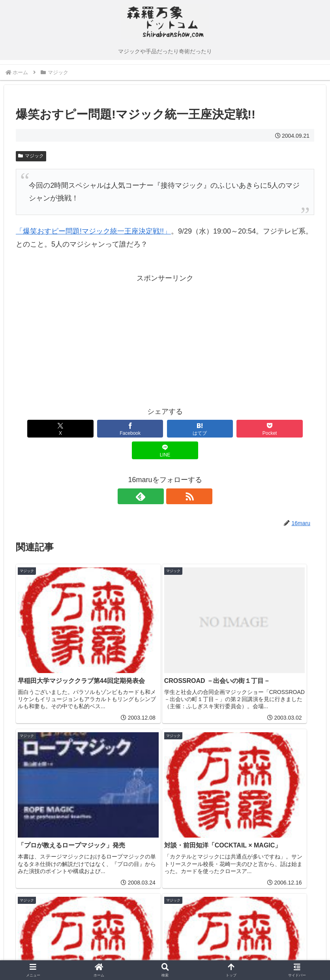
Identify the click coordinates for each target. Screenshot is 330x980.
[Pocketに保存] (225, 429)
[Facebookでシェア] (105, 429)
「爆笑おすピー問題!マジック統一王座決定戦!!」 (93, 231)
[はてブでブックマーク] (165, 429)
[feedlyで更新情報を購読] (156, 475)
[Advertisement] (90, 340)
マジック (31, 156)
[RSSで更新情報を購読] (174, 475)
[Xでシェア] (44, 429)
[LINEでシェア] (286, 429)
